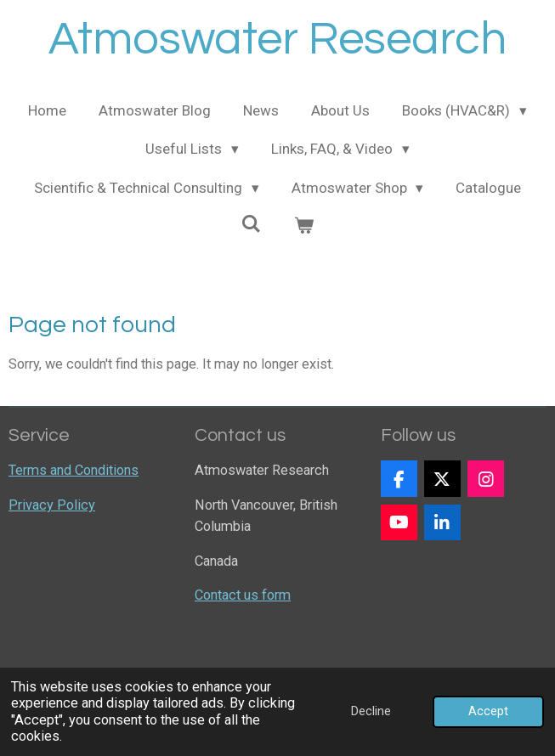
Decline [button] (371, 711)
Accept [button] (488, 711)
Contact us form (243, 595)
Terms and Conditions (74, 470)
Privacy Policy (52, 505)
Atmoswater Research (277, 39)
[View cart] (304, 227)
